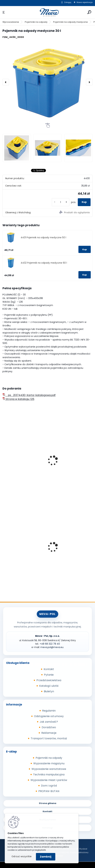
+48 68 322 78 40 (50, 644)
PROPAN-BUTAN (49, 791)
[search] (89, 12)
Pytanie (49, 675)
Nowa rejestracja (85, 2)
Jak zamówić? (49, 722)
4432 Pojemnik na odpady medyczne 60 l (44, 263)
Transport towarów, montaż (49, 738)
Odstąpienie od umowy (49, 716)
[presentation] (6, 82)
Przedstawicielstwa (49, 680)
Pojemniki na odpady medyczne (70, 22)
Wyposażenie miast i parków (49, 780)
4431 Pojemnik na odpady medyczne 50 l (43, 238)
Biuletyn (49, 691)
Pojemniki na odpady (36, 22)
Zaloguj (68, 2)
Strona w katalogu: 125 (18, 399)
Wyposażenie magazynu (49, 763)
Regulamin (49, 711)
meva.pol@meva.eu (52, 647)
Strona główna (48, 803)
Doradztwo (49, 727)
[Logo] (48, 12)
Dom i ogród (49, 786)
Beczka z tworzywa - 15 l (20, 464)
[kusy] (61, 202)
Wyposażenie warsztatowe (49, 769)
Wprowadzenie (11, 22)
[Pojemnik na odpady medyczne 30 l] (47, 82)
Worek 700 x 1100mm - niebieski (19, 550)
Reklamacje (49, 733)
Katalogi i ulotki (49, 686)
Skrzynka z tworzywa (64, 549)
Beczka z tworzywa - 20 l (67, 464)
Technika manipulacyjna (49, 775)
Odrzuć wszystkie (21, 856)
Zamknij (46, 857)
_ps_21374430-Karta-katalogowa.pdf (29, 395)
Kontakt (49, 669)
